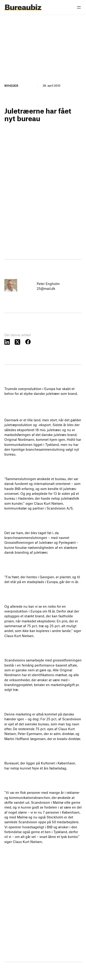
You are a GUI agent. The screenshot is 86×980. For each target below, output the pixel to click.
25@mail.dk (46, 288)
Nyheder (11, 85)
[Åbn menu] (79, 7)
